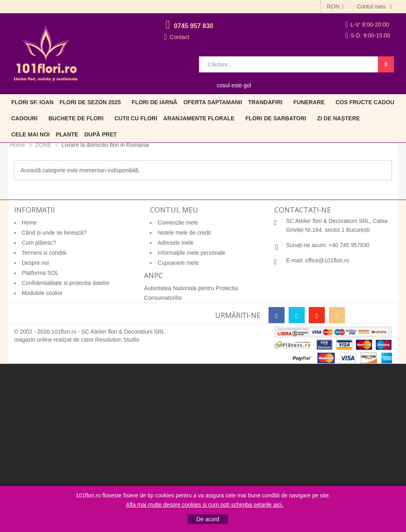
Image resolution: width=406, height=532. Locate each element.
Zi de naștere (339, 118)
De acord (208, 519)
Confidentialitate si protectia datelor (66, 283)
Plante (67, 134)
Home (17, 145)
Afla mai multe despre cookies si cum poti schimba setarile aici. (204, 505)
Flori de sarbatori (276, 118)
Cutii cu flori (136, 118)
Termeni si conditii (44, 253)
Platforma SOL (40, 273)
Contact (179, 37)
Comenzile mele (178, 223)
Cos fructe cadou (365, 102)
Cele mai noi (31, 134)
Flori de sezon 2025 (90, 102)
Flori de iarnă (155, 102)
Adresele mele (176, 243)
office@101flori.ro (327, 260)
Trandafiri (265, 102)
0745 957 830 (194, 26)
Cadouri (24, 118)
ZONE (43, 145)
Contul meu (372, 6)
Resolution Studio (117, 340)
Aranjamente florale (199, 118)
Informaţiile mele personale (191, 253)
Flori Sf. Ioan (32, 102)
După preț (101, 134)
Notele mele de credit (184, 233)
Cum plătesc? (39, 243)
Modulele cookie (42, 293)
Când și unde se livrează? (54, 233)
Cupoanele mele (178, 263)
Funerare (309, 102)
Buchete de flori (76, 118)
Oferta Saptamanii (213, 102)
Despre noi (35, 263)
